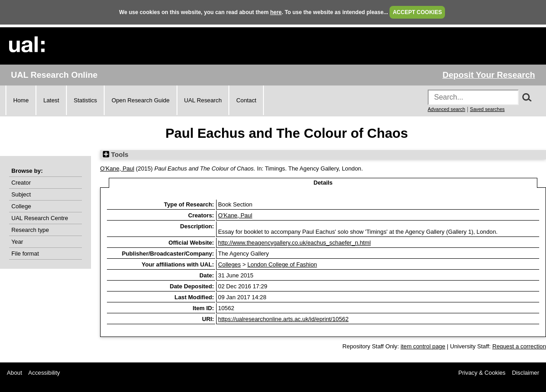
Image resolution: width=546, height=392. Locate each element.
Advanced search (446, 109)
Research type (30, 230)
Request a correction (519, 346)
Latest (51, 100)
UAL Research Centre (40, 218)
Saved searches (487, 109)
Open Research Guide (140, 100)
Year (17, 242)
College (21, 206)
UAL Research (203, 100)
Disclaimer (526, 373)
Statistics (85, 100)
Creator (21, 183)
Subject (21, 194)
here (276, 12)
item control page (423, 346)
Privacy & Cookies (482, 373)
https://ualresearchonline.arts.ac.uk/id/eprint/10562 (283, 319)
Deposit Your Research (489, 75)
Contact (246, 100)
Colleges (229, 264)
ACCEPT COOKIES (417, 12)
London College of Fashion (282, 264)
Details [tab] (323, 183)
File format (25, 254)
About (14, 373)
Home (21, 100)
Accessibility (44, 373)
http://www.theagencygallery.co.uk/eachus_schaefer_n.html (294, 243)
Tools (116, 155)
